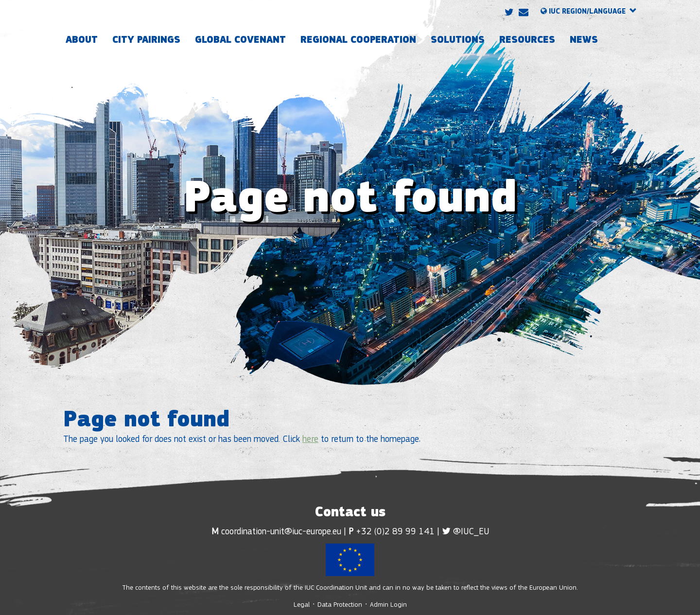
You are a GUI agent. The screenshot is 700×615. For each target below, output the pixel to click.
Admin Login (388, 605)
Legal (303, 605)
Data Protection (340, 605)
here (310, 440)
